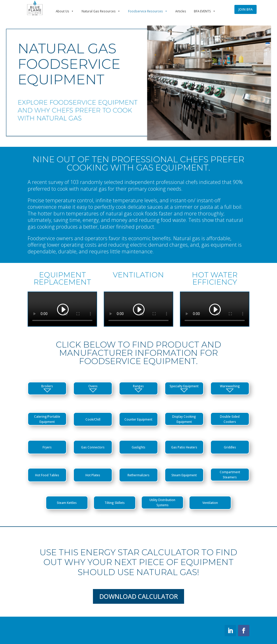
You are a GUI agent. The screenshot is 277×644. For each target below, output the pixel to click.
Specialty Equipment (184, 388)
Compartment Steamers (230, 474)
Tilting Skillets (115, 503)
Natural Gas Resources (101, 11)
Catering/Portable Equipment (47, 419)
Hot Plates (93, 475)
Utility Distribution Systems (162, 502)
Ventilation (210, 503)
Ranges (138, 388)
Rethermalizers (138, 475)
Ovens (93, 388)
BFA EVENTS (205, 11)
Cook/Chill (93, 419)
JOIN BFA (246, 9)
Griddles (230, 447)
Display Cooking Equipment (184, 419)
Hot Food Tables (47, 475)
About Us (65, 11)
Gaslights (138, 447)
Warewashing (230, 388)
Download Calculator (139, 596)
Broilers (47, 388)
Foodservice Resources (148, 11)
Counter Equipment (138, 419)
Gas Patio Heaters (184, 447)
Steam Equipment (184, 475)
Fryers (47, 447)
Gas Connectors (93, 447)
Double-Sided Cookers (230, 419)
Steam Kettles (67, 503)
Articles (181, 11)
